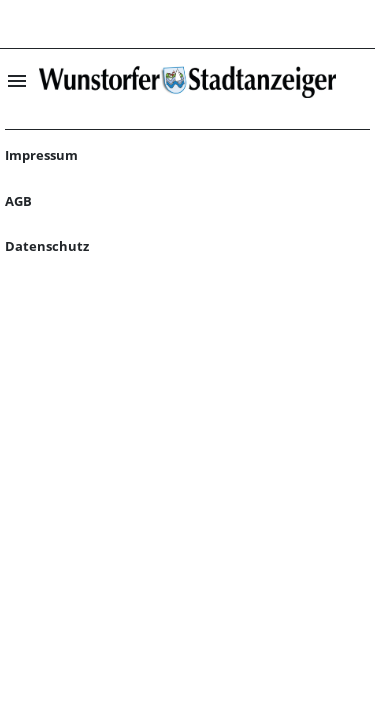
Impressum (41, 155)
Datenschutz (47, 246)
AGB (18, 201)
